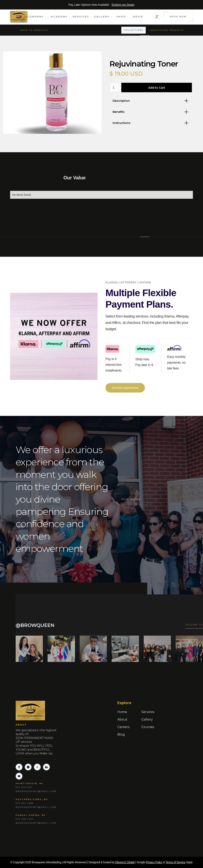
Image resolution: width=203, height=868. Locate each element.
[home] (19, 17)
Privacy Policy (154, 862)
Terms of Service (175, 862)
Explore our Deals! (123, 5)
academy (59, 17)
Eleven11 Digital (125, 862)
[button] (36, 17)
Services (81, 17)
